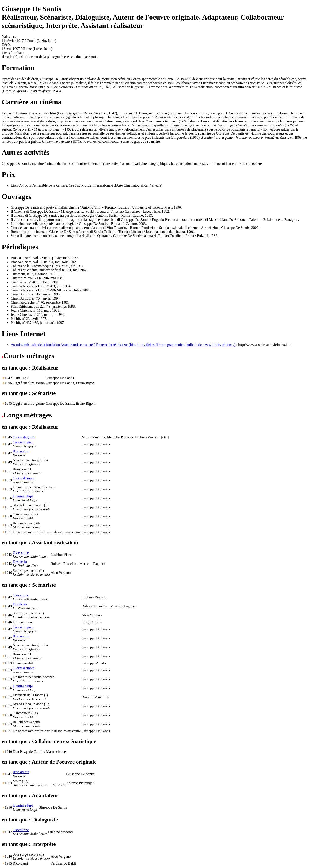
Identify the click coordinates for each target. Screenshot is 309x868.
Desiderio (20, 562)
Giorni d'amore (24, 478)
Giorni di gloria (24, 437)
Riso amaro (21, 451)
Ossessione (21, 553)
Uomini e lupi (23, 496)
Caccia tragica (23, 442)
